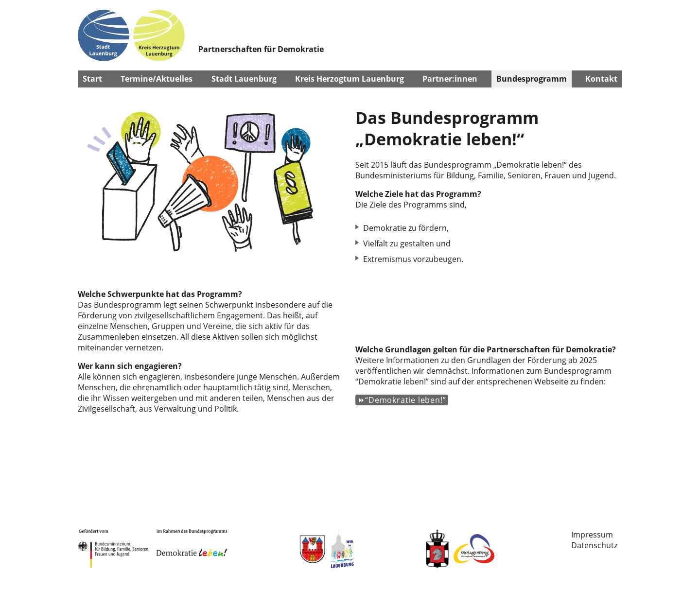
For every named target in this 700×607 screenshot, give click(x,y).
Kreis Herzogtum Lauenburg (350, 79)
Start (92, 79)
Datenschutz (594, 545)
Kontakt (601, 79)
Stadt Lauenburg (244, 79)
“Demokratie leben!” (405, 400)
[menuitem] (594, 535)
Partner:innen (450, 79)
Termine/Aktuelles (157, 79)
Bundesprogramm (532, 79)
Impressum (592, 535)
